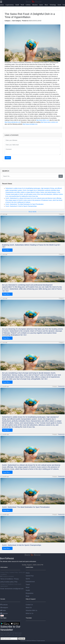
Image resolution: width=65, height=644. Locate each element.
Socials (3, 599)
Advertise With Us (31, 610)
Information (4, 567)
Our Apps (3, 618)
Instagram (4, 608)
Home (28, 573)
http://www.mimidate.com (30, 124)
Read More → (7, 250)
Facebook (4, 605)
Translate (29, 618)
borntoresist (61, 386)
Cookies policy (9, 582)
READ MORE (32, 212)
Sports (28, 579)
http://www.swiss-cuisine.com (49, 122)
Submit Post (30, 576)
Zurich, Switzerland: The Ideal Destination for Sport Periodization (25, 204)
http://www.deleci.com (43, 120)
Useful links (29, 567)
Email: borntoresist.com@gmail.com (12, 589)
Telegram (4, 613)
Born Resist (34, 2)
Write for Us (30, 613)
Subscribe (22, 639)
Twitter (3, 610)
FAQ (16, 582)
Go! (61, 176)
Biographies (30, 593)
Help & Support (31, 599)
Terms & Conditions (7, 579)
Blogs (28, 596)
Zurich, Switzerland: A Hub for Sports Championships (21, 206)
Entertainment (30, 582)
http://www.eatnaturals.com (13, 122)
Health (28, 590)
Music (28, 587)
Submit (8, 158)
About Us (29, 608)
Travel (28, 584)
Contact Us (29, 605)
